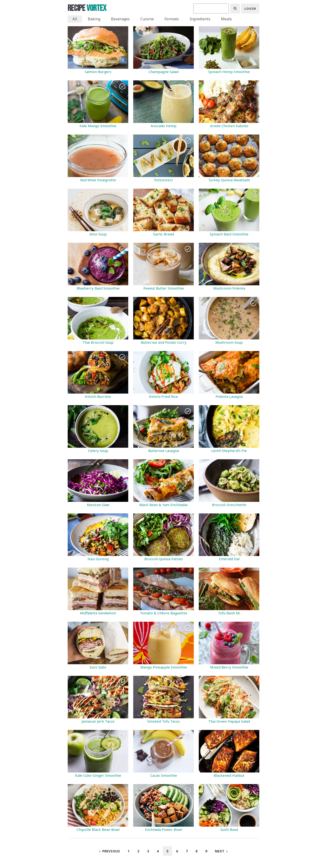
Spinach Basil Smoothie (229, 234)
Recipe (87, 8)
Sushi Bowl (229, 829)
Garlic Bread (163, 234)
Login (250, 9)
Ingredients (200, 19)
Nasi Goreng (98, 559)
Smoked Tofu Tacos (163, 721)
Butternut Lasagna (163, 451)
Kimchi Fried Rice (163, 396)
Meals (226, 19)
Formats (172, 19)
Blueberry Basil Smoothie (98, 288)
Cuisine (147, 19)
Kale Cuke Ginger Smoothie (98, 775)
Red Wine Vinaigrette (98, 180)
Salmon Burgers (98, 72)
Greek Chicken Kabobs (229, 126)
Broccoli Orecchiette (229, 505)
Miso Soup (98, 234)
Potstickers (163, 180)
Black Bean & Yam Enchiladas (164, 505)
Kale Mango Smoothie (98, 126)
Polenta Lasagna (229, 396)
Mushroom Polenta (229, 288)
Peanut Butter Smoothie (164, 288)
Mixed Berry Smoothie (229, 667)
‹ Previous (110, 851)
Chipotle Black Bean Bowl (98, 829)
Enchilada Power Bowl (163, 829)
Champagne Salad (163, 72)
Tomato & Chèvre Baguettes (164, 613)
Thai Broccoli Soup (98, 342)
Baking (94, 19)
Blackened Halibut (229, 775)
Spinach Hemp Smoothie (229, 72)
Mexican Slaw (98, 505)
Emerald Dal (229, 559)
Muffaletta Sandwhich (98, 613)
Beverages (120, 19)
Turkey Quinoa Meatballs (229, 180)
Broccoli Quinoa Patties (164, 559)
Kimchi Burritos (98, 396)
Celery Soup (98, 451)
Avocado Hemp (164, 126)
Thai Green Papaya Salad (229, 721)
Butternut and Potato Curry (164, 342)
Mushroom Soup (229, 342)
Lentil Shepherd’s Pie (229, 451)
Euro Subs (98, 667)
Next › (221, 851)
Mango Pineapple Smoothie (164, 667)
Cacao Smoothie (164, 775)
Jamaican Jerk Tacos (98, 721)
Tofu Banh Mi (229, 613)
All (75, 19)
